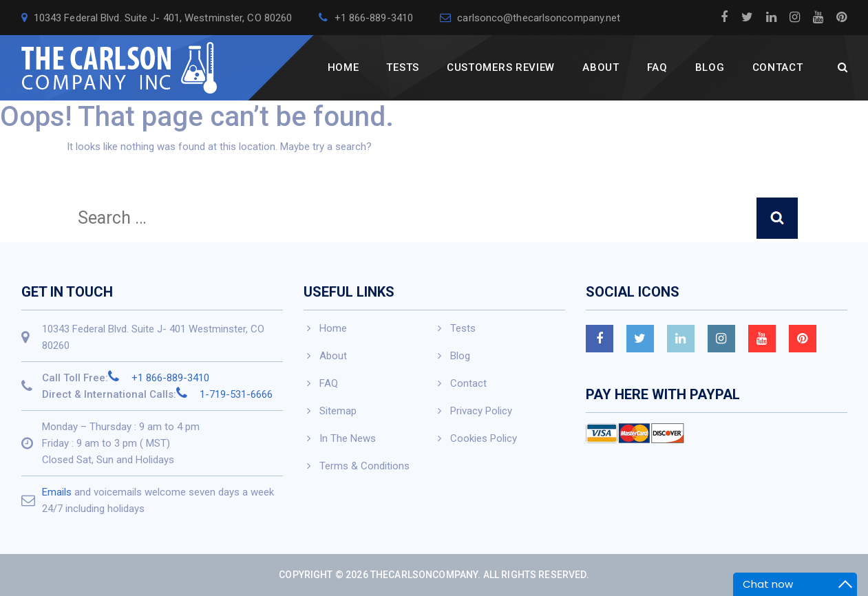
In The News (348, 438)
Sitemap (338, 411)
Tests (403, 67)
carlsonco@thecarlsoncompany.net (530, 18)
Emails (57, 492)
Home (343, 67)
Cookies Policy (484, 438)
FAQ (657, 67)
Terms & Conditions (364, 466)
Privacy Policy (481, 411)
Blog (710, 67)
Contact (778, 67)
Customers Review (501, 67)
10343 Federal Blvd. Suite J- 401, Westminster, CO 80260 (157, 18)
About (601, 67)
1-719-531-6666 (224, 394)
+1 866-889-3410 (366, 18)
